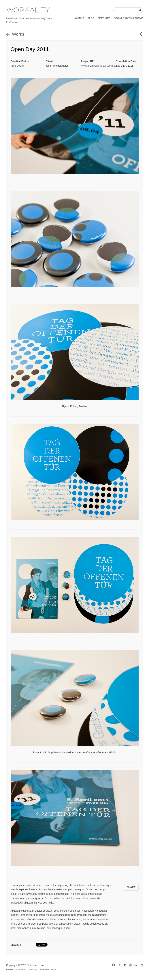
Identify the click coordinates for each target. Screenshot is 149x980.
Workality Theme (36, 969)
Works (15, 34)
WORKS (80, 18)
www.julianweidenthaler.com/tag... (100, 66)
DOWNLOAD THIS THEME (128, 18)
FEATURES (104, 18)
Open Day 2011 (30, 49)
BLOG (91, 18)
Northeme (52, 969)
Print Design (18, 66)
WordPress (23, 969)
